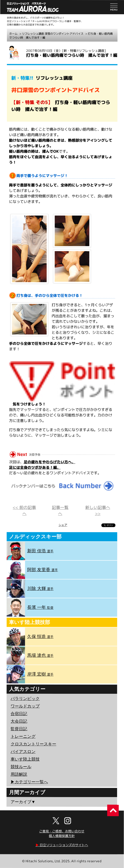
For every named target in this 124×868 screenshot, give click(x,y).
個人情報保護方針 (62, 836)
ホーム (13, 34)
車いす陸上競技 (25, 759)
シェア (63, 525)
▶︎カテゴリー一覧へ (29, 782)
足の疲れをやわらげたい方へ (48, 462)
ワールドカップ (25, 706)
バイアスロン (23, 752)
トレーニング (23, 736)
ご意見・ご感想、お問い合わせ (62, 831)
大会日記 (19, 721)
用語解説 (19, 774)
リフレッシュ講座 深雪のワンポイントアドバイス (53, 34)
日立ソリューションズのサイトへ (62, 845)
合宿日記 (19, 714)
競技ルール (21, 767)
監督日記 (19, 729)
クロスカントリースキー (33, 744)
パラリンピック (25, 699)
